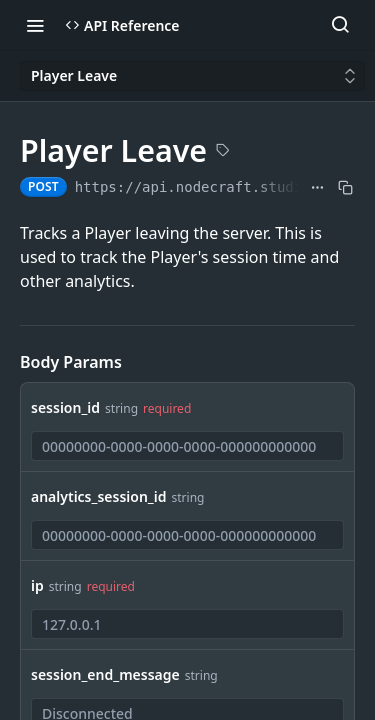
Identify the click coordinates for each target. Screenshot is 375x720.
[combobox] (187, 446)
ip (37, 585)
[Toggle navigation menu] (35, 25)
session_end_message (105, 674)
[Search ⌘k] (340, 25)
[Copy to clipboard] (345, 187)
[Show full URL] (317, 187)
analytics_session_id (99, 496)
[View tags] (223, 152)
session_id (65, 407)
